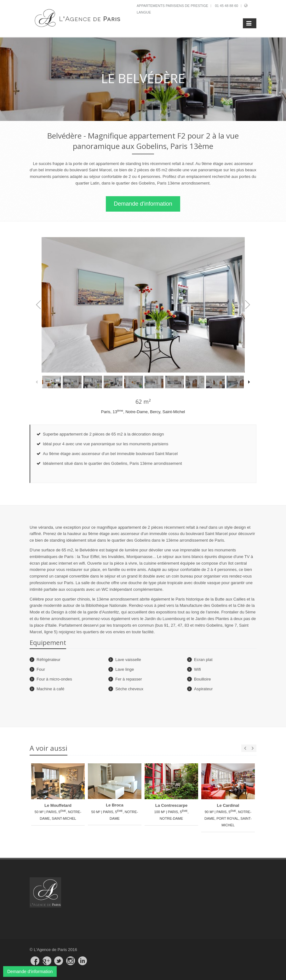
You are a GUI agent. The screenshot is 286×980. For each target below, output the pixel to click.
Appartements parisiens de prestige (172, 6)
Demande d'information (143, 204)
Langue (144, 12)
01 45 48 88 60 (226, 6)
